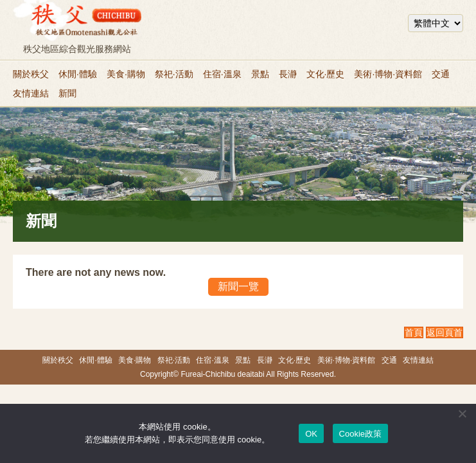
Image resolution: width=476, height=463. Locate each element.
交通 (441, 74)
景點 (260, 74)
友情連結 (31, 93)
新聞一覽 (238, 286)
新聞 (67, 93)
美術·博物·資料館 (388, 74)
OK (311, 434)
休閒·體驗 (78, 74)
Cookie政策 (360, 434)
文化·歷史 (326, 74)
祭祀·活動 (174, 74)
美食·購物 (126, 74)
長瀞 (288, 74)
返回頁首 (445, 332)
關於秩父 (31, 74)
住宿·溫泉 (222, 74)
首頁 (414, 332)
